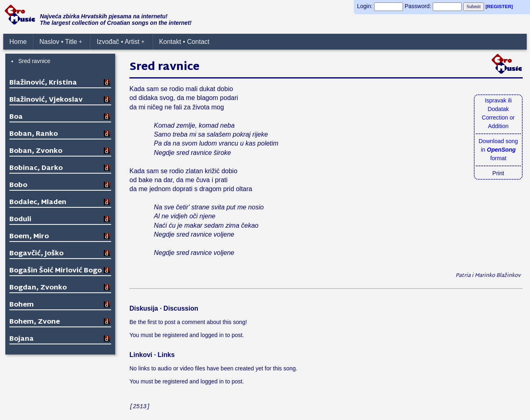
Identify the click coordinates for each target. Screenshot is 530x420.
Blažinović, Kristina (43, 83)
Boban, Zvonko (36, 151)
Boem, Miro (29, 237)
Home (18, 42)
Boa (16, 117)
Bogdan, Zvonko (38, 288)
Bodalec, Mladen (38, 203)
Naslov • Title (61, 42)
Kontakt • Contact (184, 42)
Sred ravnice (34, 61)
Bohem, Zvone (35, 322)
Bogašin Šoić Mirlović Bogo (56, 271)
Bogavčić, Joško (36, 254)
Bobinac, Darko (36, 169)
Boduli (20, 220)
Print (498, 173)
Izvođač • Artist (120, 42)
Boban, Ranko (34, 134)
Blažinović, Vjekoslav (46, 100)
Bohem (22, 305)
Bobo (18, 186)
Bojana (22, 339)
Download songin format (498, 150)
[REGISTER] (499, 6)
